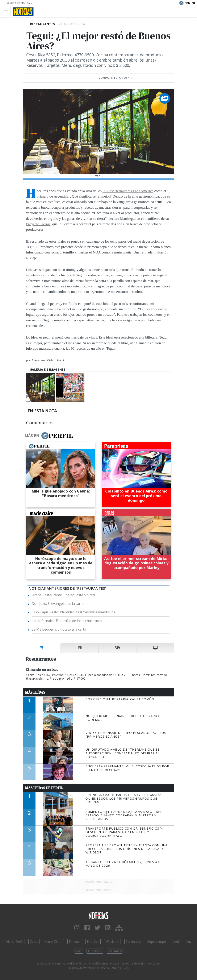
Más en (49, 436)
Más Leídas (35, 692)
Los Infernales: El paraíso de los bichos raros (67, 621)
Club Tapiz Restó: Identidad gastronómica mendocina (74, 612)
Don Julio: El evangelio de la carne (58, 604)
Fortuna (75, 942)
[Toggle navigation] (7, 12)
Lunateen (95, 951)
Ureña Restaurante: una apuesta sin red (63, 595)
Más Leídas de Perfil (44, 788)
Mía (79, 951)
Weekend (112, 942)
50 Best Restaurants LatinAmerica (128, 191)
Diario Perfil (14, 942)
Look (176, 942)
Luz (189, 942)
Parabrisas (133, 942)
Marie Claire (53, 942)
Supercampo (157, 942)
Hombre (93, 942)
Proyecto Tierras (38, 224)
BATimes (115, 951)
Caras (34, 942)
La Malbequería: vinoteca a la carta (59, 629)
